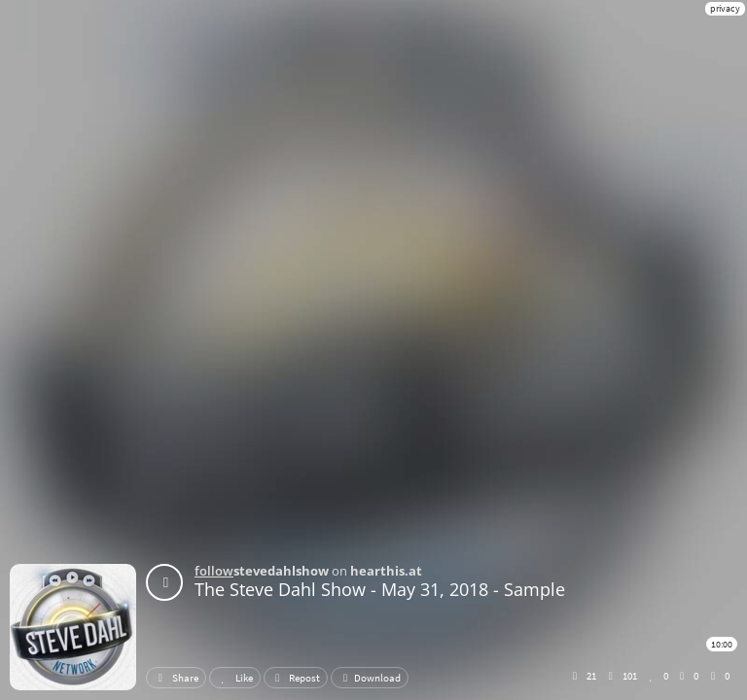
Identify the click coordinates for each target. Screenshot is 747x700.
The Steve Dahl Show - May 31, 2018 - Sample (380, 589)
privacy (725, 8)
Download (370, 678)
